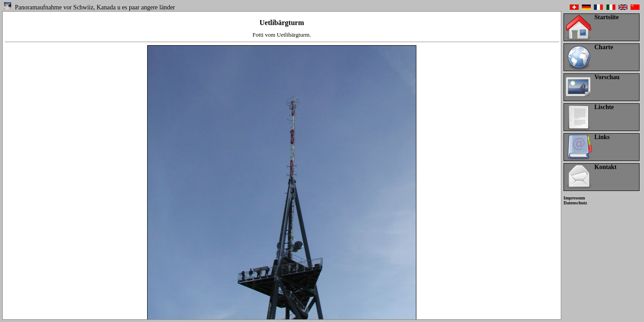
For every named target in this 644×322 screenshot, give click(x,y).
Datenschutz (575, 203)
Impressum (574, 198)
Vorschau (607, 77)
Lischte (604, 107)
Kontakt (606, 167)
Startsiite (606, 17)
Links (602, 137)
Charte (604, 47)
